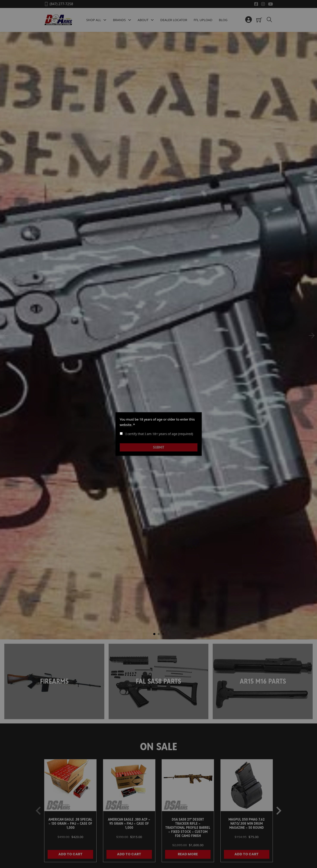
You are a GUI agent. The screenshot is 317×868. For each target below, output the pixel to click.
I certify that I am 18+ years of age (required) (156, 433)
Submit (159, 447)
